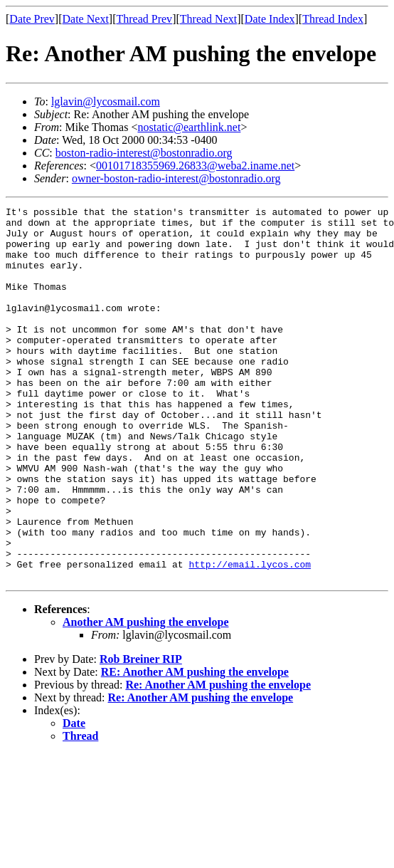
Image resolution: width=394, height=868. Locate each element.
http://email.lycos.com (250, 637)
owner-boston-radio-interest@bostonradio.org (176, 178)
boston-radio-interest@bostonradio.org (144, 153)
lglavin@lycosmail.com (106, 101)
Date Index (270, 19)
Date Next (86, 19)
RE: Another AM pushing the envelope (195, 747)
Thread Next (208, 19)
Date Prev (32, 19)
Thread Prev (144, 19)
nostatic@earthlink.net (189, 127)
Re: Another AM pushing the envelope (218, 759)
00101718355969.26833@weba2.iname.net (195, 166)
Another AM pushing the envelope (146, 697)
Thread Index (333, 19)
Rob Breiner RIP (141, 734)
